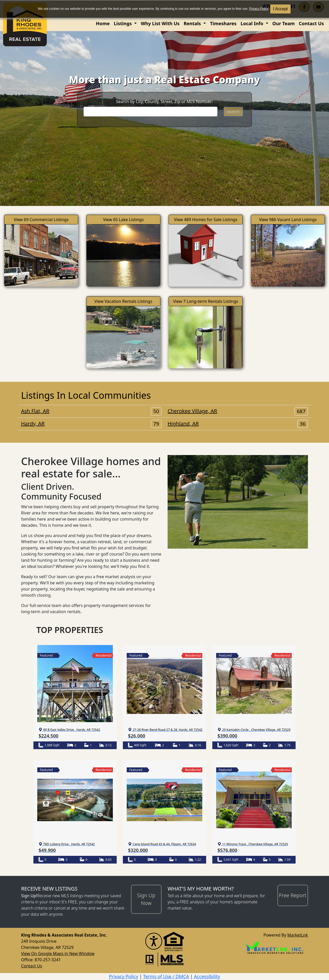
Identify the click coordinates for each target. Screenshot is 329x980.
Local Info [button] (253, 23)
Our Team (284, 23)
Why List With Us (160, 23)
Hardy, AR (91, 424)
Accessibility (207, 976)
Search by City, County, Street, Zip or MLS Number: (164, 102)
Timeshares (223, 23)
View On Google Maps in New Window (58, 954)
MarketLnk (298, 935)
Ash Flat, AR (91, 411)
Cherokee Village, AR (238, 411)
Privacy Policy (259, 9)
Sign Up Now (146, 899)
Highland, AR (238, 424)
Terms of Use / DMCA (166, 976)
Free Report (293, 895)
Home (103, 23)
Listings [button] (123, 23)
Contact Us (311, 23)
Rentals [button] (193, 23)
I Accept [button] (281, 9)
